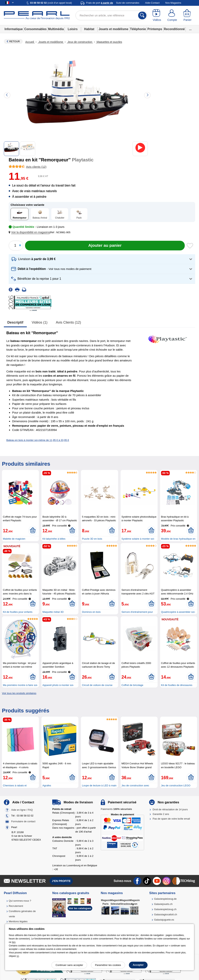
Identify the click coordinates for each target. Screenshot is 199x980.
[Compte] (172, 15)
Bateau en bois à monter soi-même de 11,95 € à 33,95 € (38, 440)
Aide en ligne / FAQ (22, 810)
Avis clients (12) (68, 322)
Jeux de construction (80, 42)
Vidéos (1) (40, 322)
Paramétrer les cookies (108, 965)
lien (14, 942)
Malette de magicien (14, 539)
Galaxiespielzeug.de (165, 899)
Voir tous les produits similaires (19, 693)
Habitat (89, 29)
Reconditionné (174, 29)
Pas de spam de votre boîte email (171, 819)
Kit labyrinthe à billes (54, 539)
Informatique (14, 29)
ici (18, 956)
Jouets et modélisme (113, 29)
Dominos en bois (91, 612)
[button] (30, 232)
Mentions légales (18, 921)
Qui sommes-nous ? (20, 901)
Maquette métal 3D (53, 612)
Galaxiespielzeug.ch (165, 909)
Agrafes (47, 785)
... (190, 29)
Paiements (116, 809)
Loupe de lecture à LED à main (99, 785)
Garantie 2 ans (161, 814)
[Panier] (188, 15)
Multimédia (56, 29)
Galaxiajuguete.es (164, 920)
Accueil (30, 42)
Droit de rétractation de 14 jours (170, 809)
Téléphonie (138, 29)
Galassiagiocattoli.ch (166, 914)
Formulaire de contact (23, 821)
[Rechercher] (142, 15)
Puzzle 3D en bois (92, 539)
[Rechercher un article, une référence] (111, 15)
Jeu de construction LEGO (176, 785)
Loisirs (73, 29)
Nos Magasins (173, 3)
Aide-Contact (152, 3)
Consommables (35, 29)
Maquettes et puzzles (109, 42)
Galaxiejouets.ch (163, 904)
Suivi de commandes (128, 3)
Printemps (155, 29)
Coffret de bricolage (132, 685)
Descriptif (15, 322)
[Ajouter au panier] (105, 246)
